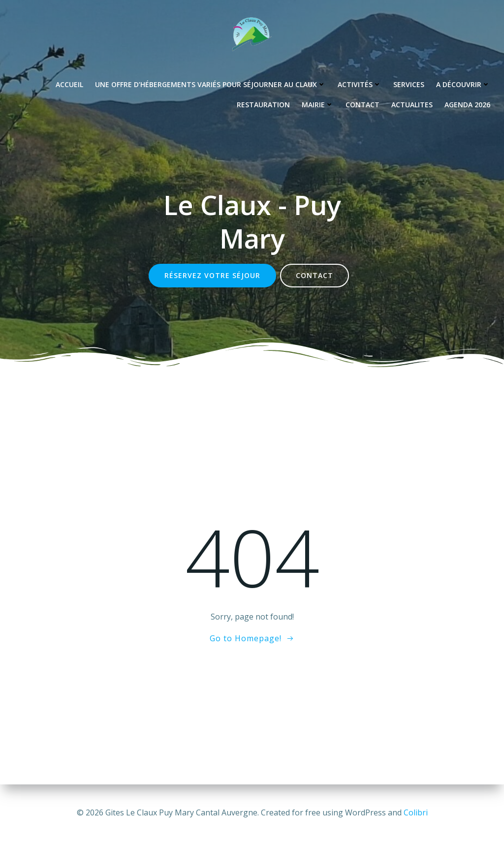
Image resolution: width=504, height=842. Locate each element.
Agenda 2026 (467, 105)
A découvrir (463, 84)
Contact (362, 105)
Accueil (69, 84)
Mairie (318, 105)
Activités (360, 84)
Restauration (263, 105)
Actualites (412, 105)
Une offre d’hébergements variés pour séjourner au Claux (210, 84)
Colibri (416, 812)
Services (409, 84)
